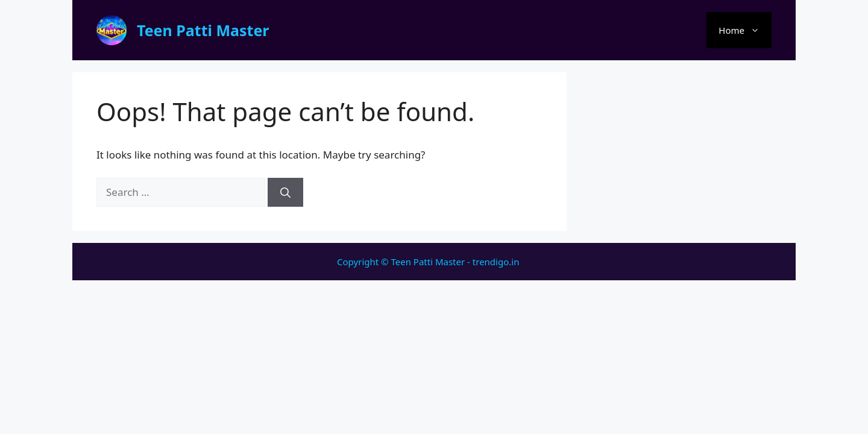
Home (745, 30)
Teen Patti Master (203, 30)
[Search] (285, 192)
